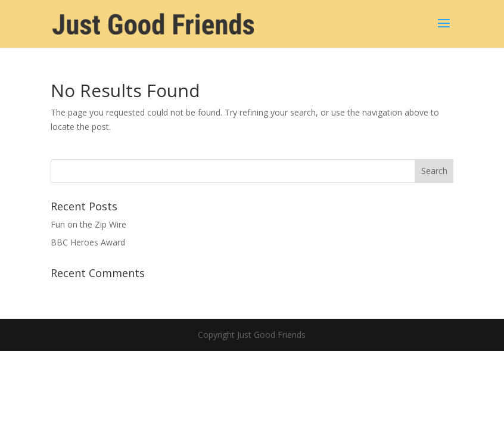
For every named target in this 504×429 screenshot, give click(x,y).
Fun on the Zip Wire (88, 224)
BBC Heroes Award (88, 242)
